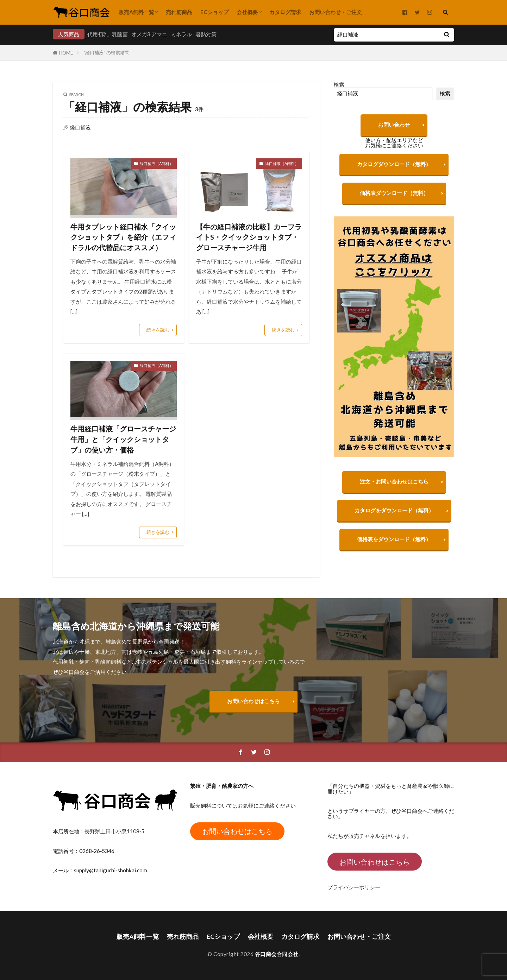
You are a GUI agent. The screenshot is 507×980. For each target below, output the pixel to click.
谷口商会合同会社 (277, 954)
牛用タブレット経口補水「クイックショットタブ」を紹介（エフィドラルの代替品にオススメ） (123, 237)
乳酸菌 (120, 34)
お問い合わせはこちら (254, 701)
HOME (66, 53)
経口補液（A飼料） (157, 163)
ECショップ (214, 12)
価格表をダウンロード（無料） (394, 543)
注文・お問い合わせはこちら (394, 485)
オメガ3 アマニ (149, 34)
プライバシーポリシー (354, 887)
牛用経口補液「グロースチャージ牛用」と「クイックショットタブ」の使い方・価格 (123, 439)
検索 (339, 84)
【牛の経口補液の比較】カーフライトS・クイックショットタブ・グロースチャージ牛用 (249, 237)
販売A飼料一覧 (136, 12)
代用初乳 (98, 34)
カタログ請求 (285, 12)
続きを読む (158, 330)
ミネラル (181, 34)
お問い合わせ (394, 125)
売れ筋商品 (179, 12)
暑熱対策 (206, 34)
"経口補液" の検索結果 (106, 52)
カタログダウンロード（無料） (394, 164)
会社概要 (247, 12)
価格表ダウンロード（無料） (394, 193)
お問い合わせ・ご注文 (336, 12)
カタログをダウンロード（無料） (394, 514)
